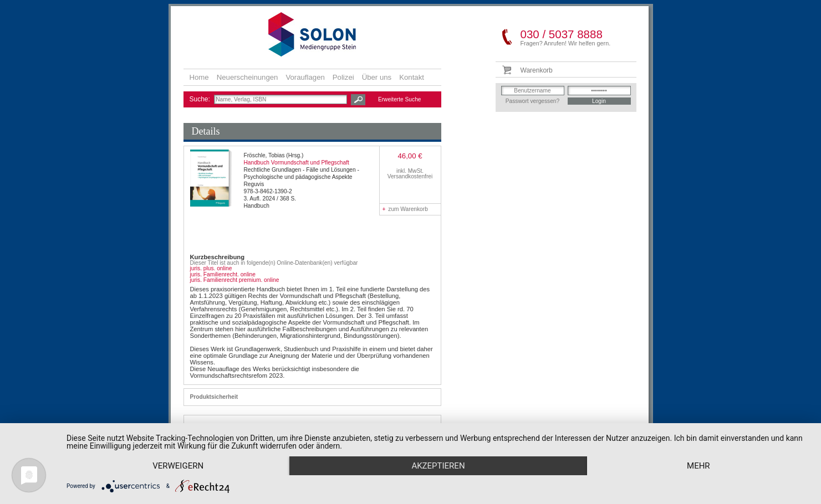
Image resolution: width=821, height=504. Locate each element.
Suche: (201, 99)
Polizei (343, 77)
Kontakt (412, 77)
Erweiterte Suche (400, 99)
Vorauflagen (305, 77)
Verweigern (178, 466)
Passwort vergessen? (532, 101)
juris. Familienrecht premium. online (235, 280)
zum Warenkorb (405, 209)
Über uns (377, 77)
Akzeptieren (438, 466)
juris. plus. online (211, 268)
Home (199, 77)
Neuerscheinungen (248, 77)
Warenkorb (537, 70)
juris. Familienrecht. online (223, 274)
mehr (698, 466)
